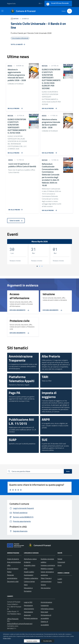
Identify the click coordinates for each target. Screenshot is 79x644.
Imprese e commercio (48, 565)
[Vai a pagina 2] (40, 266)
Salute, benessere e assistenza (47, 573)
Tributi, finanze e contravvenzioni (46, 580)
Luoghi (60, 579)
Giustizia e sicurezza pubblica (47, 560)
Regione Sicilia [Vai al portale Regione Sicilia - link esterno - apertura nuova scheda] (11, 3)
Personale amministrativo (12, 577)
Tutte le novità (16, 221)
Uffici (9, 565)
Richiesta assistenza (31, 618)
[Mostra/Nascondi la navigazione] (2, 11)
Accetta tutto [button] (48, 641)
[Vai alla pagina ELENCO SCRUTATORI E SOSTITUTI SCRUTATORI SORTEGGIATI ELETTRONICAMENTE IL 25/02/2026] (15, 152)
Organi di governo (13, 559)
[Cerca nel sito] (69, 11)
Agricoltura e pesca (30, 559)
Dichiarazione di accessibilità (46, 617)
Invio (68, 471)
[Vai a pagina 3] (42, 266)
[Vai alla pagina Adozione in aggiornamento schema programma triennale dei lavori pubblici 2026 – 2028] (15, 108)
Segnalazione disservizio (28, 613)
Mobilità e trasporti (47, 569)
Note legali (44, 612)
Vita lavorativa (46, 588)
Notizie (60, 559)
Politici (9, 572)
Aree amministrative (14, 562)
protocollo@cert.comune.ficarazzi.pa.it (20, 624)
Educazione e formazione (28, 589)
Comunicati (61, 562)
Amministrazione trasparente (46, 604)
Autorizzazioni (29, 575)
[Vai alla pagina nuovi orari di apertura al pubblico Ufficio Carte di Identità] (16, 209)
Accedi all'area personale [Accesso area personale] (60, 3)
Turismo (43, 585)
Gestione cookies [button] (32, 641)
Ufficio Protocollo (13, 619)
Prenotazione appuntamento (29, 607)
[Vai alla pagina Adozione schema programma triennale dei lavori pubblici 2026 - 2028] (49, 152)
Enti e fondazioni (13, 569)
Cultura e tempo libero (29, 583)
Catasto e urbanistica (31, 578)
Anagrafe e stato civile (30, 567)
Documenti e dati (13, 581)
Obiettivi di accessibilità (45, 623)
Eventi (60, 582)
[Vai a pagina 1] (37, 266)
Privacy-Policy (7, 638)
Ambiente (27, 562)
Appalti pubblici (29, 572)
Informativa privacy (47, 609)
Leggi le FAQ (28, 602)
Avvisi (60, 565)
